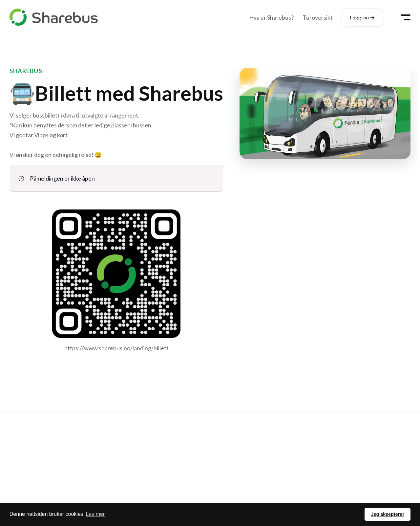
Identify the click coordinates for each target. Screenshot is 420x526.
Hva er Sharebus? (271, 17)
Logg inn (362, 17)
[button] (406, 17)
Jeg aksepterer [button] (388, 514)
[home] (54, 17)
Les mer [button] (95, 514)
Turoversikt (318, 17)
